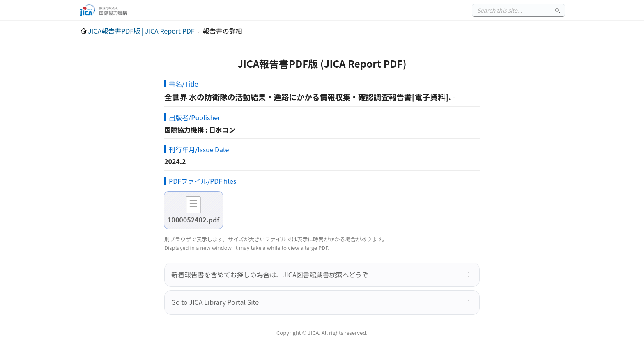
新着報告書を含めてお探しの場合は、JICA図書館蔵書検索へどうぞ (270, 275)
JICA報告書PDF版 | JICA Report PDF (141, 31)
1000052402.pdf (193, 220)
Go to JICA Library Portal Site (215, 302)
